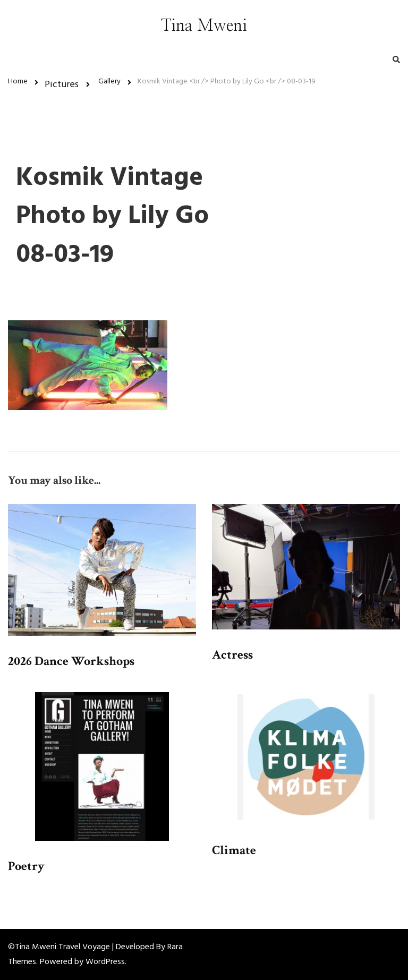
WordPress (105, 962)
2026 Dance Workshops (71, 661)
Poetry (26, 866)
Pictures (62, 85)
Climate (234, 850)
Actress (232, 655)
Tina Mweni (204, 26)
